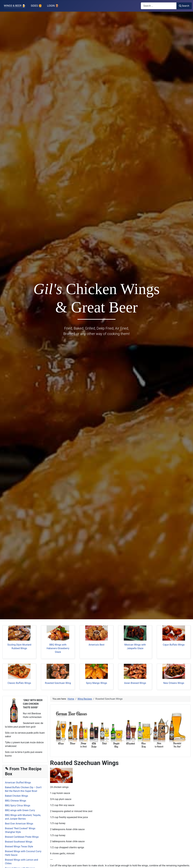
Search (184, 6)
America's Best (96, 645)
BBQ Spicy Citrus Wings (18, 805)
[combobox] (159, 6)
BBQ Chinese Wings (16, 801)
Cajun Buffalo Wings (174, 645)
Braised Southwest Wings (19, 842)
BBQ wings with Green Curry (20, 810)
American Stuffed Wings (18, 783)
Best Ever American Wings (19, 824)
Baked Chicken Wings (17, 796)
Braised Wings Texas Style (19, 847)
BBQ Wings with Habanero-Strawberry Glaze (58, 648)
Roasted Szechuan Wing (58, 683)
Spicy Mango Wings (96, 683)
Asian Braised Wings (135, 683)
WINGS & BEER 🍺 (15, 6)
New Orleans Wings (174, 683)
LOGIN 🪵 (53, 6)
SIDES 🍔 (36, 6)
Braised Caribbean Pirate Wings (22, 837)
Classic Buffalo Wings (19, 683)
